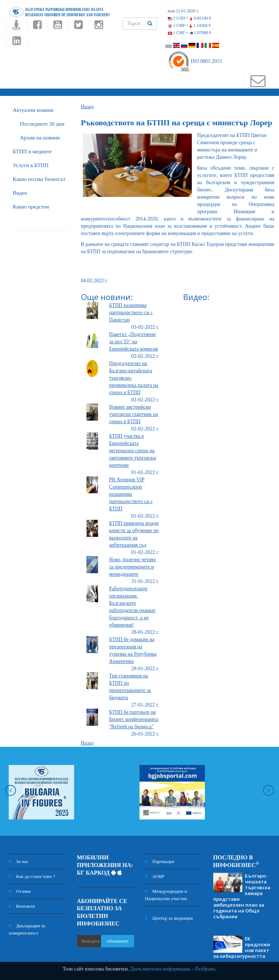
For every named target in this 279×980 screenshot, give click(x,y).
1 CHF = (190, 33)
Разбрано (205, 969)
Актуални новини (33, 110)
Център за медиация (169, 918)
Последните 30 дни (42, 124)
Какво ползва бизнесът (39, 179)
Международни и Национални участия (166, 895)
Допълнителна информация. (161, 969)
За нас (19, 861)
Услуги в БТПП (31, 165)
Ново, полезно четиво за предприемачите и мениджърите (132, 567)
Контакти (22, 906)
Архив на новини (40, 138)
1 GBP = (189, 25)
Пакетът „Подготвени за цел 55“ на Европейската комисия (133, 342)
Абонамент (118, 941)
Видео (20, 193)
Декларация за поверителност (27, 929)
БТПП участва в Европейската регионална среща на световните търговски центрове (132, 451)
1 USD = (190, 18)
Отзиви (20, 891)
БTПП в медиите (32, 151)
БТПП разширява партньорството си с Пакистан (131, 313)
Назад (87, 107)
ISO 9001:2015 (195, 61)
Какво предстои (31, 207)
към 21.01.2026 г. (183, 11)
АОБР (155, 876)
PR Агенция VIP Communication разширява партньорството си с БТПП (131, 494)
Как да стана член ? (32, 876)
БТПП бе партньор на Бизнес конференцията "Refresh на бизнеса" (134, 719)
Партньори (159, 861)
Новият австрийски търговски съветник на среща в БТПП (134, 414)
